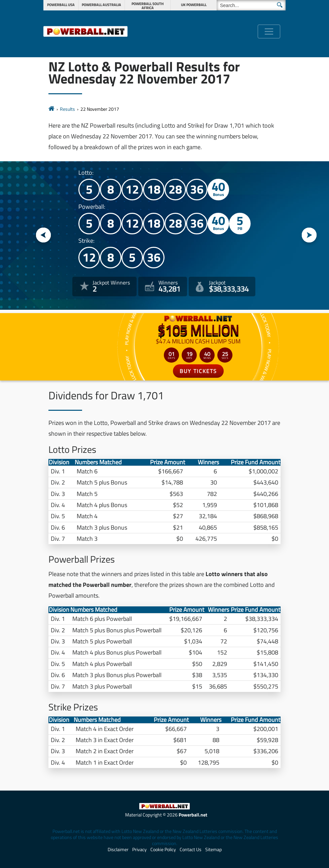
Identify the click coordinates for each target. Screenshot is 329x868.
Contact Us (191, 849)
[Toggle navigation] (269, 31)
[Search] (251, 5)
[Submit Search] (280, 5)
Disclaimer (118, 849)
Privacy (139, 849)
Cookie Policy (163, 849)
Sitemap (213, 849)
